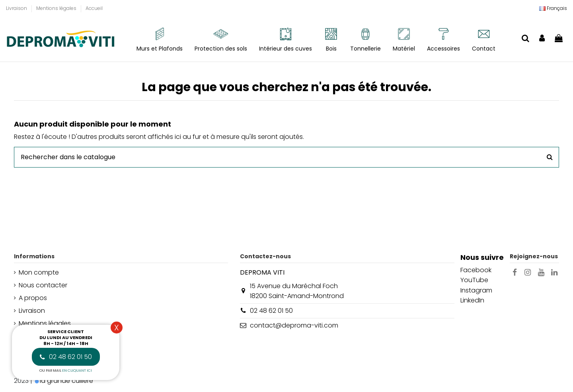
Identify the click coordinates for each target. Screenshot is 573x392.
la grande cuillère (66, 381)
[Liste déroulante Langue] (553, 8)
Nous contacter (43, 285)
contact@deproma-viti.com (294, 325)
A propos (33, 298)
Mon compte (39, 272)
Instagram (476, 290)
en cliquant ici (77, 371)
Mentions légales (57, 8)
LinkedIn (472, 300)
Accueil (94, 8)
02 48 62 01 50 (271, 311)
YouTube (474, 280)
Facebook (476, 270)
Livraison (17, 8)
